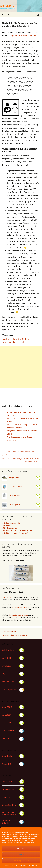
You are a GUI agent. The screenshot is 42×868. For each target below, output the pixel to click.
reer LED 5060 (6, 715)
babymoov (5, 674)
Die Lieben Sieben (15, 487)
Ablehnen (21, 855)
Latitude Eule (6, 666)
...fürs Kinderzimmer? (10, 528)
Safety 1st (5, 739)
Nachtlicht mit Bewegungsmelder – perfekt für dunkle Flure (21, 460)
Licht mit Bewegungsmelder (18, 615)
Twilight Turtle (14, 478)
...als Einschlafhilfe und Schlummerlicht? (17, 530)
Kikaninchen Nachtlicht (6, 822)
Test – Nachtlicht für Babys (14, 342)
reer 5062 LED (6, 658)
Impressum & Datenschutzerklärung (26, 865)
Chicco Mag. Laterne (9, 690)
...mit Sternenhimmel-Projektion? (15, 533)
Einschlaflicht (8, 597)
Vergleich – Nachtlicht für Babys (23, 35)
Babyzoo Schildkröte (9, 805)
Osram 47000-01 (14, 496)
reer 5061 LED (6, 723)
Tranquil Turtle (7, 797)
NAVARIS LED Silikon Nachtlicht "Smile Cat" (9, 813)
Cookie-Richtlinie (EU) (9, 631)
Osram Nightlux (14, 505)
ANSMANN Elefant (8, 789)
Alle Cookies (21, 848)
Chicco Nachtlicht (8, 731)
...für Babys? (6, 525)
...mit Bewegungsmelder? (12, 523)
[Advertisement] (21, 367)
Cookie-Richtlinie (10, 865)
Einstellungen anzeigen (21, 861)
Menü (4, 15)
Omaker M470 (6, 764)
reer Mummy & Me (8, 682)
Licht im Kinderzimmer (19, 607)
